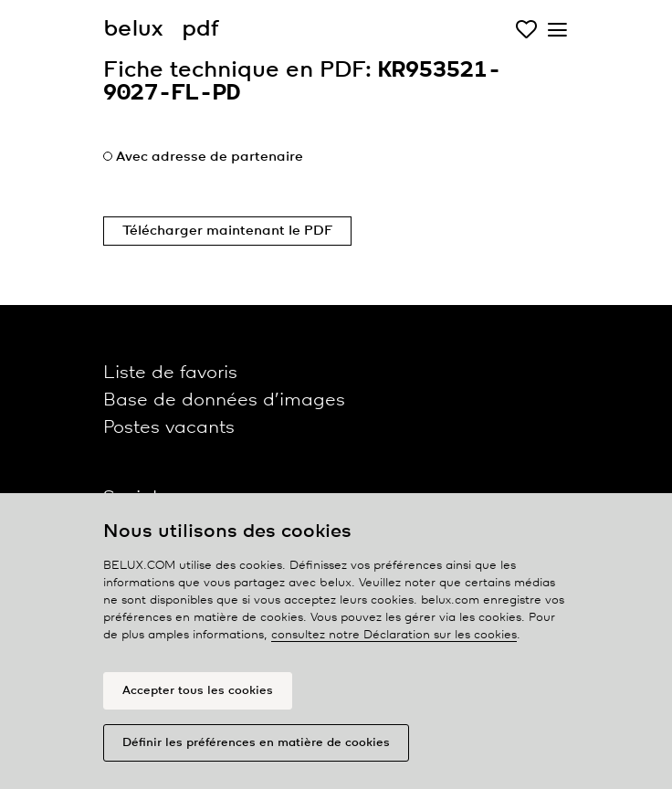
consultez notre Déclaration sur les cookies (394, 635)
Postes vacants (169, 428)
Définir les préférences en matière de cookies (256, 743)
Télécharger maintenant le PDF (227, 231)
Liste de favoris (170, 373)
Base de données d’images (224, 400)
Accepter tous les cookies (198, 691)
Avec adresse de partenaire (210, 157)
